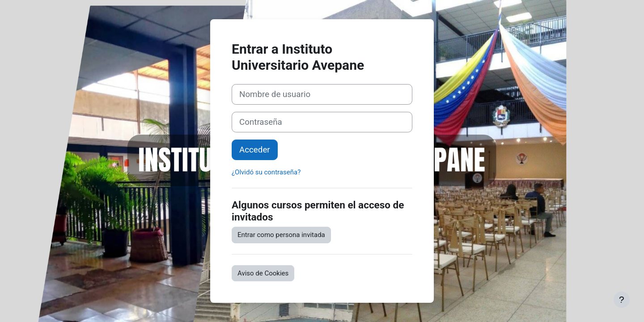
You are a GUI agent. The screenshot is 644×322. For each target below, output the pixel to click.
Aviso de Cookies (263, 273)
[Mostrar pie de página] (622, 300)
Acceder (255, 150)
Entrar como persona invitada (281, 235)
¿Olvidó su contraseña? (266, 172)
